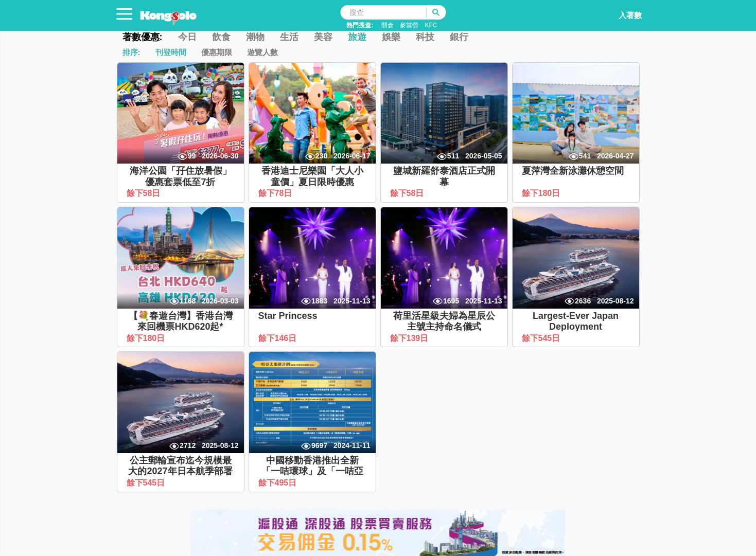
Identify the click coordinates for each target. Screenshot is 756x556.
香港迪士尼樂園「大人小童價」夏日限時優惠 (312, 176)
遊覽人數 (262, 52)
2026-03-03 (220, 301)
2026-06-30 (220, 156)
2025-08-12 (616, 301)
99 (192, 156)
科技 (425, 37)
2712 (188, 445)
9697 (319, 445)
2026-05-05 (484, 156)
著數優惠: (143, 37)
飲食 (221, 37)
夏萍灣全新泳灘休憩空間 (573, 171)
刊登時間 (171, 52)
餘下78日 (276, 193)
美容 (323, 37)
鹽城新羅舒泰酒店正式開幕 (444, 176)
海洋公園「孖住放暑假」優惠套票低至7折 (181, 176)
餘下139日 (410, 338)
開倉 (388, 25)
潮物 (255, 37)
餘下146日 (279, 338)
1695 (451, 301)
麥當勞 (409, 25)
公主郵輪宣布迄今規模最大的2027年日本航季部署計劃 (180, 471)
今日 (187, 37)
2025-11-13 (352, 301)
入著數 (619, 12)
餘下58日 (145, 193)
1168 (188, 301)
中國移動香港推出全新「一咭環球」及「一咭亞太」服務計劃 (312, 471)
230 (321, 156)
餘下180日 (542, 193)
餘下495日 (279, 483)
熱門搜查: (360, 25)
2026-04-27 (616, 156)
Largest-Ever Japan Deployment (576, 321)
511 (453, 156)
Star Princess (288, 316)
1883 (319, 301)
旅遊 (357, 37)
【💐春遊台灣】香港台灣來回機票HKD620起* (181, 321)
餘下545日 (542, 338)
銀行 (459, 37)
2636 (583, 301)
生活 (289, 37)
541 (585, 156)
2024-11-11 (352, 445)
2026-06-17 (352, 156)
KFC (431, 25)
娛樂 (391, 37)
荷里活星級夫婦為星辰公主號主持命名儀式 (444, 321)
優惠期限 (217, 52)
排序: (131, 52)
